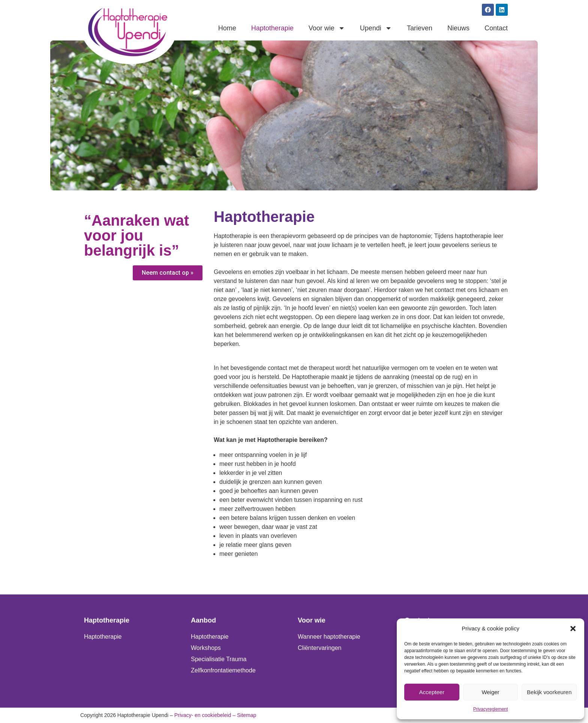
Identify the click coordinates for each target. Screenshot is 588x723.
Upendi (376, 28)
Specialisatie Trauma (219, 659)
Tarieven (420, 28)
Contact (496, 28)
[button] (573, 629)
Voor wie (327, 28)
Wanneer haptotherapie (329, 637)
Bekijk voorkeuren (549, 692)
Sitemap (247, 715)
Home (227, 28)
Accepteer (432, 692)
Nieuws (458, 28)
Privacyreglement (491, 709)
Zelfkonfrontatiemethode (223, 670)
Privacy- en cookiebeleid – (205, 715)
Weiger (490, 692)
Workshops (206, 648)
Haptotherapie (272, 28)
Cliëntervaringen (320, 648)
